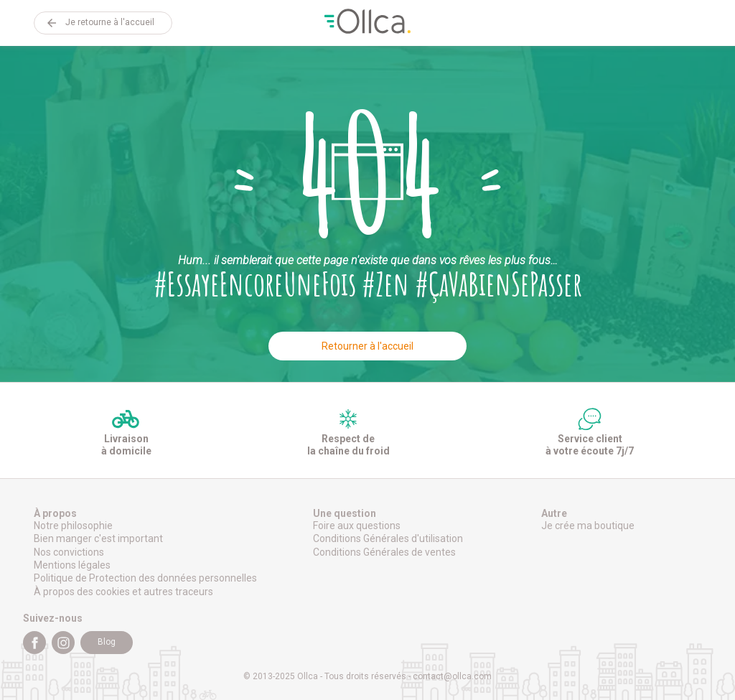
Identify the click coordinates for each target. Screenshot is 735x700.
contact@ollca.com (452, 676)
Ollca (367, 23)
